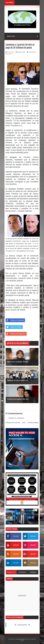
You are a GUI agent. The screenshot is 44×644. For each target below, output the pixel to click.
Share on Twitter (14, 327)
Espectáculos (32, 52)
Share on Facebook (15, 320)
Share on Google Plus (16, 334)
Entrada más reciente (13, 423)
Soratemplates (22, 625)
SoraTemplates (20, 639)
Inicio (24, 423)
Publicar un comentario (16, 418)
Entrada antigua (33, 423)
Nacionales (9, 54)
